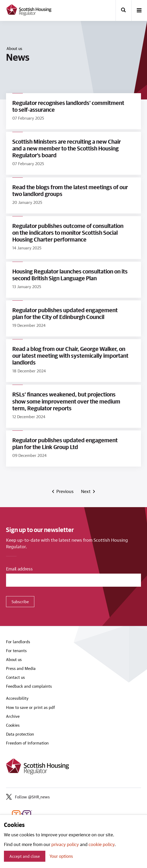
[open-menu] (139, 11)
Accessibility (17, 698)
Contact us (15, 677)
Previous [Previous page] (65, 491)
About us (14, 48)
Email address (19, 569)
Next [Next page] (87, 491)
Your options (61, 856)
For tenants (16, 651)
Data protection (20, 734)
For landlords (18, 642)
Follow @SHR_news (28, 797)
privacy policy (65, 844)
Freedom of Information (27, 743)
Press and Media (21, 668)
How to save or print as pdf (31, 707)
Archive (13, 716)
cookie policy (102, 844)
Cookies (13, 725)
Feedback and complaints (29, 686)
